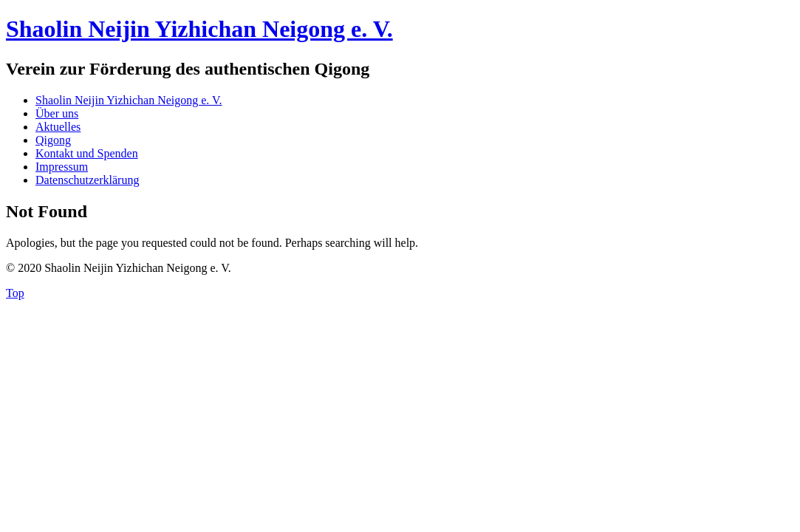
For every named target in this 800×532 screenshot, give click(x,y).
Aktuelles (58, 127)
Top (15, 293)
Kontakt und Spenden (87, 153)
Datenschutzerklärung (87, 180)
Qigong (53, 140)
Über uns (57, 113)
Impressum (62, 167)
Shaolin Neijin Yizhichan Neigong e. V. (199, 29)
